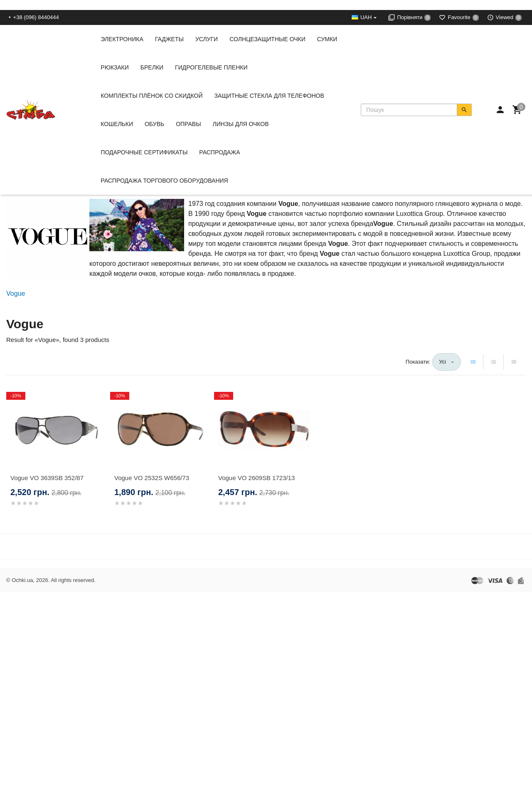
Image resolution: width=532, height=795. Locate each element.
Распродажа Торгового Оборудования (164, 181)
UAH (366, 17)
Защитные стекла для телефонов (269, 96)
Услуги (207, 39)
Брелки (152, 67)
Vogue (16, 293)
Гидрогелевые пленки (211, 67)
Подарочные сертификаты (144, 152)
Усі (442, 362)
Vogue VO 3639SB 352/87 (47, 478)
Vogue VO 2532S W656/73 (152, 478)
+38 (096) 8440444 (36, 17)
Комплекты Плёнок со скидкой (151, 96)
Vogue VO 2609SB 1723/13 (256, 478)
